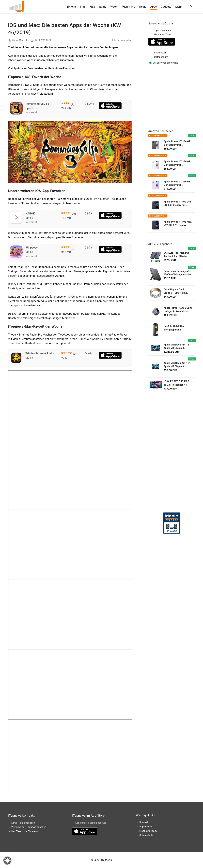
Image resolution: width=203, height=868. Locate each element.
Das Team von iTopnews (25, 831)
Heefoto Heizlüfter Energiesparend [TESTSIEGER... (174, 328)
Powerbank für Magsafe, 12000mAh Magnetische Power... (177, 273)
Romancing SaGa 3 (37, 104)
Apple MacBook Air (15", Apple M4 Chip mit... (177, 346)
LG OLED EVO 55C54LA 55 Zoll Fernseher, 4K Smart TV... (176, 383)
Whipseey (32, 248)
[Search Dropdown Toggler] (191, 7)
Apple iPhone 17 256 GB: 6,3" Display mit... (177, 143)
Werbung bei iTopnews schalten (29, 827)
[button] (7, 861)
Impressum (160, 53)
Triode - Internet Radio (40, 353)
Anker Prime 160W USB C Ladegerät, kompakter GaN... (178, 310)
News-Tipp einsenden (23, 823)
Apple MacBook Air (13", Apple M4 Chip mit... (177, 365)
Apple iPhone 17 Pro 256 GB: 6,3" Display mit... (177, 203)
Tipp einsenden (162, 30)
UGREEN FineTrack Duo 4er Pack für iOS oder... (177, 254)
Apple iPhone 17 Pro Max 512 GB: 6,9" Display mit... (178, 224)
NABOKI (30, 214)
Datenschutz (161, 57)
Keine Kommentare (123, 40)
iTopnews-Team (163, 35)
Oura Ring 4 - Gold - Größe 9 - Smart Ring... (176, 291)
